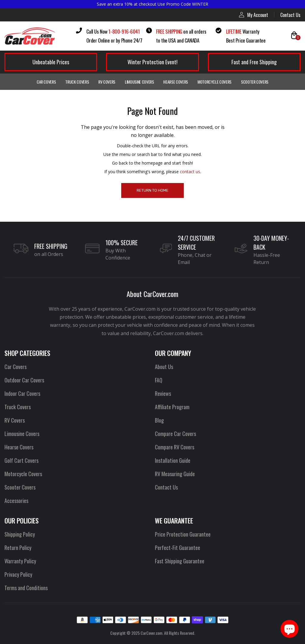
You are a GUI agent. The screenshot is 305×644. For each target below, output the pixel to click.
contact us (190, 172)
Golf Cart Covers (21, 460)
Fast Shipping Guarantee (180, 561)
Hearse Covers (175, 82)
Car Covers (46, 82)
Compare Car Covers (175, 434)
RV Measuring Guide (175, 474)
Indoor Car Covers (22, 393)
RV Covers (107, 82)
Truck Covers (77, 82)
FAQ (159, 380)
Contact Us (290, 15)
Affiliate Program (172, 407)
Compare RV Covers (175, 447)
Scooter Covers (255, 82)
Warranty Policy (20, 561)
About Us (164, 367)
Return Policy (18, 548)
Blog (159, 420)
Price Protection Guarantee (183, 534)
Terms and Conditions (26, 588)
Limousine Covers (139, 82)
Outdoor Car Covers (24, 380)
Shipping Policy (20, 534)
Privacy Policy (18, 574)
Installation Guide (173, 460)
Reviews (163, 393)
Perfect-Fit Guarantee (178, 548)
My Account (253, 15)
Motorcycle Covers (214, 82)
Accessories (16, 501)
